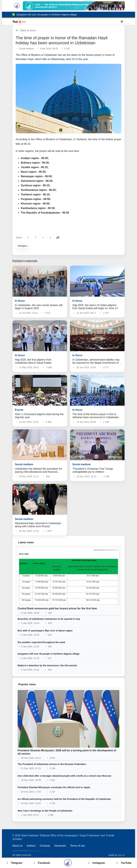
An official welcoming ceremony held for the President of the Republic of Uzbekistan (64, 799)
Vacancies (60, 846)
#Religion (22, 246)
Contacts (45, 846)
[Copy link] (57, 238)
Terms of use (78, 846)
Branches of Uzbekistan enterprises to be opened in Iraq (49, 619)
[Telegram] (27, 238)
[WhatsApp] (50, 238)
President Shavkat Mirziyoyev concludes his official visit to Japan (54, 787)
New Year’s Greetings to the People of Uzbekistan (45, 811)
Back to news (26, 30)
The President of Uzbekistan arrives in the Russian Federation (52, 764)
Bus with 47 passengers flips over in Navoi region (45, 631)
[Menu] (122, 22)
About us (17, 846)
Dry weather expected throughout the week (41, 642)
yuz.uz (121, 855)
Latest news (26, 542)
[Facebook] (35, 238)
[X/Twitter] (42, 238)
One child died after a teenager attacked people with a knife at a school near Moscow (64, 776)
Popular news (27, 684)
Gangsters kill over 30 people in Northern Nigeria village (49, 654)
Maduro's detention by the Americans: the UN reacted (47, 665)
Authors (31, 846)
